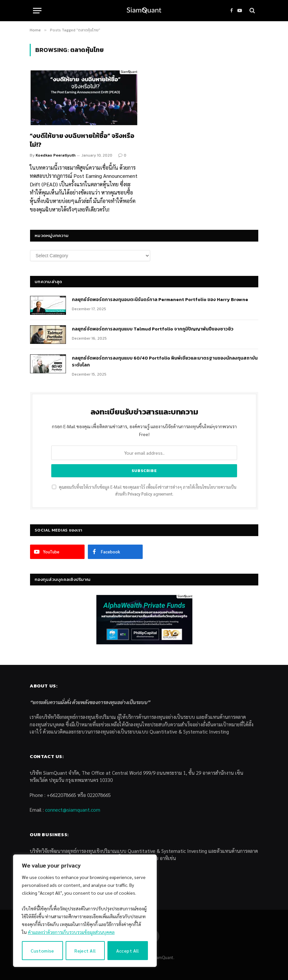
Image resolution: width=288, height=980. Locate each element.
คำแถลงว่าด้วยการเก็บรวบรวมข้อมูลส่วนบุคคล (71, 932)
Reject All (85, 951)
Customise (42, 951)
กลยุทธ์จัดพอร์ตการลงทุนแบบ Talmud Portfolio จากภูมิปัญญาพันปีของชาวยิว (153, 329)
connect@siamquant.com (73, 810)
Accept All (128, 951)
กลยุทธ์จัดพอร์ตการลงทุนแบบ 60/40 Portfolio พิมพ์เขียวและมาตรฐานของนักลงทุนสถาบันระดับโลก (165, 362)
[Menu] (37, 11)
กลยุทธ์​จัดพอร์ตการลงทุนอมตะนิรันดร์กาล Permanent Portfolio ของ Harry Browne (160, 300)
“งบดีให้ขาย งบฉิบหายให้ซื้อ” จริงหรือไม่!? (82, 140)
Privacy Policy (140, 494)
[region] (85, 911)
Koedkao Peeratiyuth (56, 155)
